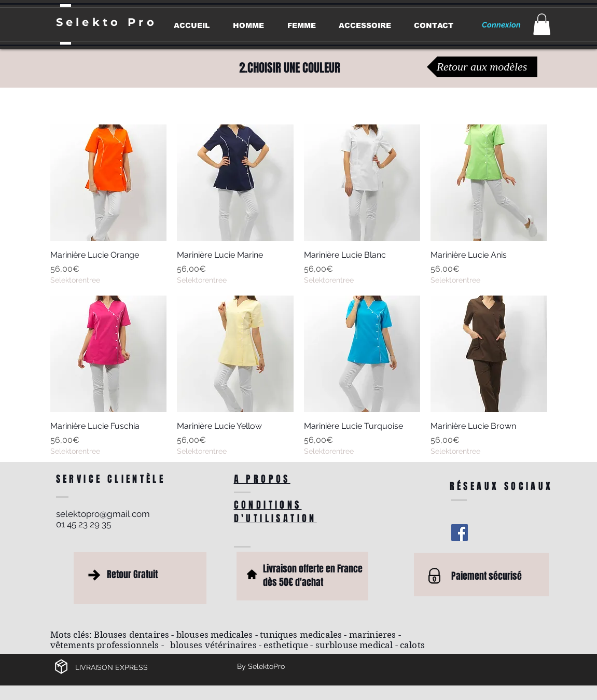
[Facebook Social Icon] (460, 533)
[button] (542, 24)
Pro (142, 22)
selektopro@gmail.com (103, 514)
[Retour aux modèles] (482, 67)
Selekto (92, 22)
